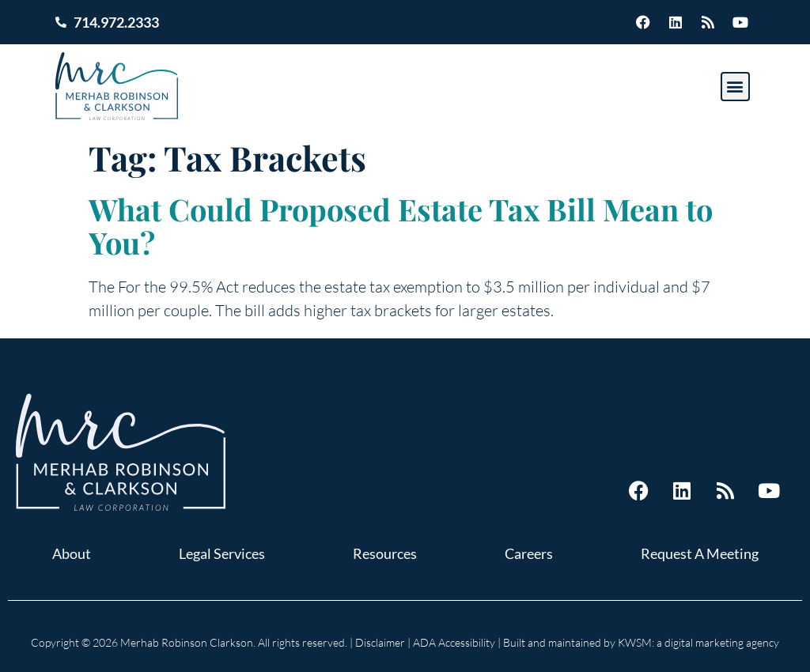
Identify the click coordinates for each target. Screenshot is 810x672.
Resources (385, 553)
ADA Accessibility (454, 642)
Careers (529, 553)
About (72, 553)
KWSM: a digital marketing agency (698, 642)
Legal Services (222, 553)
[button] (735, 87)
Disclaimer (380, 642)
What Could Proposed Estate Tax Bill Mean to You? (401, 226)
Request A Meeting (700, 553)
